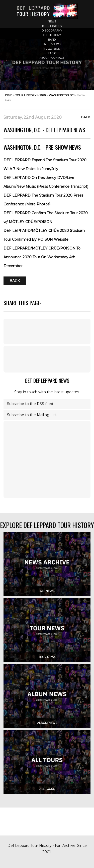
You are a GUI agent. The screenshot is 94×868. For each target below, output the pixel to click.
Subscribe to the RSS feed (30, 404)
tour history (52, 26)
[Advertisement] (47, 359)
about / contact (52, 58)
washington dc (61, 95)
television (52, 49)
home (8, 95)
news (52, 21)
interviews (52, 44)
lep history (52, 35)
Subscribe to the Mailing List (32, 415)
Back (86, 117)
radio (52, 53)
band (52, 40)
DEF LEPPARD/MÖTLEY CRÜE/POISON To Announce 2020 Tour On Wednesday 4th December (42, 257)
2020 (43, 95)
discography (52, 30)
